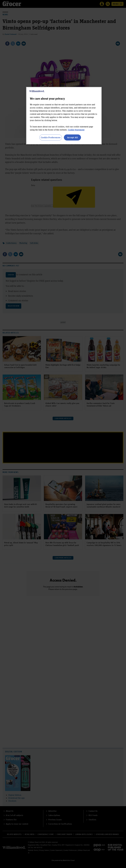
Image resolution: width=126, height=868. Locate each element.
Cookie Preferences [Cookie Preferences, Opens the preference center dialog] (51, 137)
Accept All (72, 137)
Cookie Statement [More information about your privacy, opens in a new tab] (76, 130)
